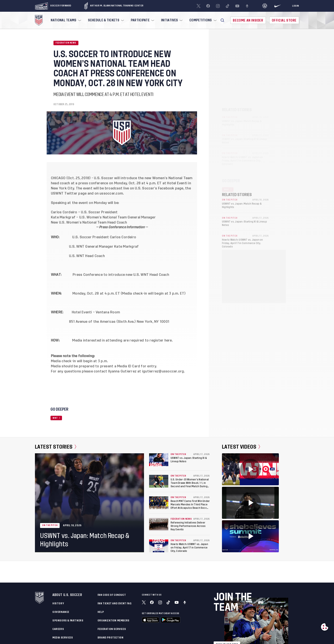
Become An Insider (248, 20)
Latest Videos (241, 447)
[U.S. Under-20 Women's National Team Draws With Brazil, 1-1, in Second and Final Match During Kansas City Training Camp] (159, 481)
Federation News (66, 43)
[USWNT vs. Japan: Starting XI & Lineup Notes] (159, 460)
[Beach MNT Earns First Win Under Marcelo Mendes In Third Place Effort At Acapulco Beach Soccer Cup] (159, 503)
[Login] (296, 6)
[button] (222, 20)
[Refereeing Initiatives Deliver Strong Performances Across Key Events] (159, 524)
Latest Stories (56, 447)
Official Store (284, 20)
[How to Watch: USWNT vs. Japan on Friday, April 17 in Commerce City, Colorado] (159, 546)
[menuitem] (65, 20)
